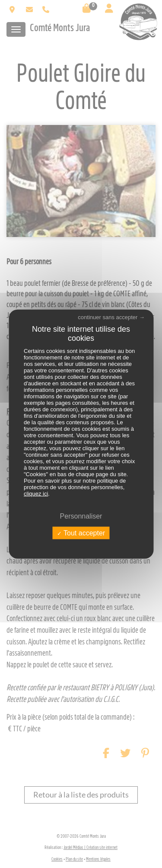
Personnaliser (81, 516)
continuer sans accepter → (111, 317)
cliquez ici (36, 493)
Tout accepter (81, 533)
